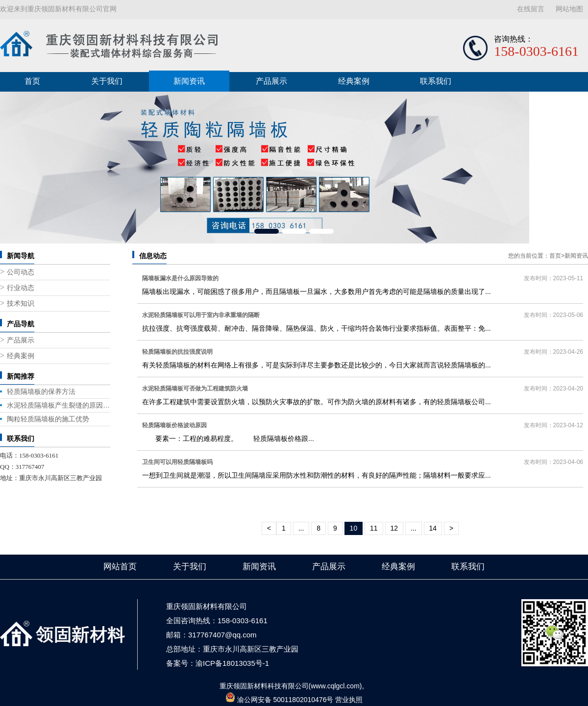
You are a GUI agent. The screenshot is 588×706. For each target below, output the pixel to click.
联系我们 (436, 81)
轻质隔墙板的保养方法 (41, 391)
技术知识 (21, 304)
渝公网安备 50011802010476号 (285, 700)
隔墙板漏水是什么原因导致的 (180, 278)
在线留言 (531, 9)
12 (394, 528)
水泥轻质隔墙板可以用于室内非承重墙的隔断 (201, 315)
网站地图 (569, 9)
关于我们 (107, 81)
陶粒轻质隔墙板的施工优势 (48, 419)
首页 (32, 81)
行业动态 (21, 288)
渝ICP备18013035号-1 (232, 663)
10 (354, 528)
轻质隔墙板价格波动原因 (174, 425)
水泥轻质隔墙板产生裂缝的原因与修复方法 (59, 405)
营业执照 (349, 700)
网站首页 (120, 567)
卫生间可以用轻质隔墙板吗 (177, 462)
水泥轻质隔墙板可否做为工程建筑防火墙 (195, 389)
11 (374, 528)
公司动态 (21, 272)
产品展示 (271, 81)
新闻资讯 (189, 81)
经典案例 (354, 81)
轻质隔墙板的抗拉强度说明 (177, 352)
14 (433, 528)
